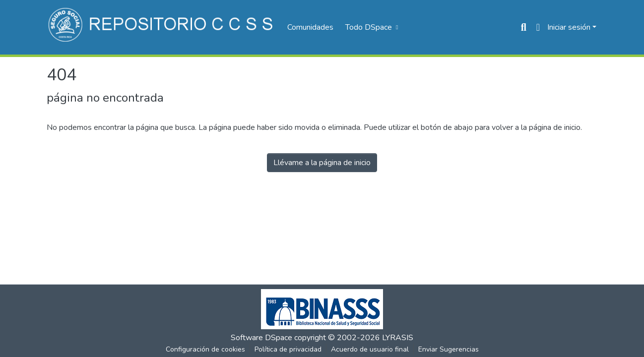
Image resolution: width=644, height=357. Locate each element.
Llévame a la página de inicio (322, 163)
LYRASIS (398, 338)
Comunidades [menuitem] (310, 27)
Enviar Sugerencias (449, 349)
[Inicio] (162, 27)
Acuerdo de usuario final (370, 349)
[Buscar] (524, 27)
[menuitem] (371, 27)
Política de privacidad (288, 349)
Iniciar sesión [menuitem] (569, 27)
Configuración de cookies (205, 349)
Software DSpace (261, 338)
